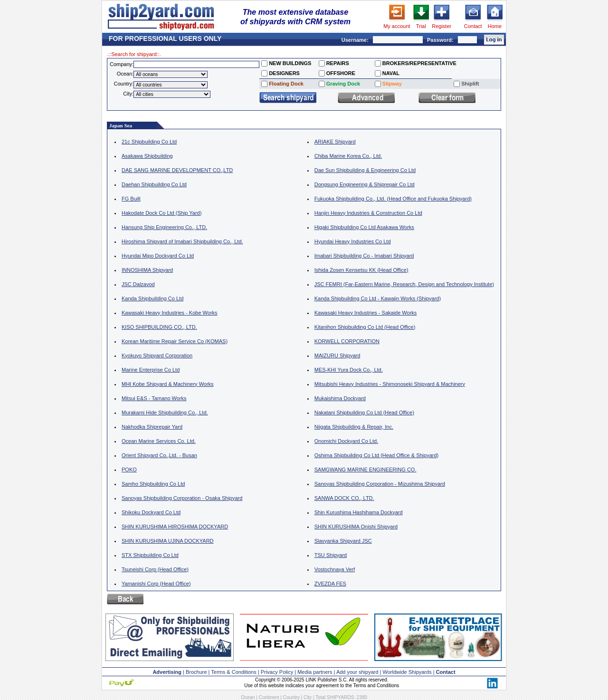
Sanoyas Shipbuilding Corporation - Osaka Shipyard (182, 498)
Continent (269, 697)
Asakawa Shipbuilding (147, 156)
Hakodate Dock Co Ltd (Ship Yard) (161, 213)
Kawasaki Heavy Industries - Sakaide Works (366, 313)
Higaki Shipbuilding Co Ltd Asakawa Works (364, 227)
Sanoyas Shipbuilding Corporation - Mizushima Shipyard (380, 484)
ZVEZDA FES (330, 584)
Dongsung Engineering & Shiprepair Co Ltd (365, 184)
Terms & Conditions (233, 672)
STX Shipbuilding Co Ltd (150, 555)
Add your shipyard (357, 672)
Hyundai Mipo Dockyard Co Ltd (158, 256)
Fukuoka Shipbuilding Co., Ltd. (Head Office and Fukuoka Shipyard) (393, 199)
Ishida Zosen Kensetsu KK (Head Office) (361, 270)
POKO (129, 470)
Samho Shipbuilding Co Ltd (153, 484)
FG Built (131, 199)
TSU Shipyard (331, 555)
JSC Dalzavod (138, 284)
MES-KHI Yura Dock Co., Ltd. (349, 370)
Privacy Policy (277, 672)
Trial (421, 26)
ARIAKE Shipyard (335, 142)
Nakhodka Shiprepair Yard (152, 427)
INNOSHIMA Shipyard (147, 270)
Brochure (196, 672)
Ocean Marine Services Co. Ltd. (159, 441)
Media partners (315, 672)
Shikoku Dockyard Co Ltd (151, 512)
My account (397, 26)
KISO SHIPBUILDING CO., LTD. (159, 327)
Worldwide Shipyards (407, 672)
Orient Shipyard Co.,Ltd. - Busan (159, 455)
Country (291, 697)
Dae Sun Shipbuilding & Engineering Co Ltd (365, 170)
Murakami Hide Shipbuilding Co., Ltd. (165, 412)
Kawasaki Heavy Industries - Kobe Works (170, 313)
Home (495, 26)
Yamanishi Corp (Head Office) (156, 584)
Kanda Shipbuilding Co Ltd (152, 298)
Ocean (248, 697)
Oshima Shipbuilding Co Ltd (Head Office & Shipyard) (377, 455)
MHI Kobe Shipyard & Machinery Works (168, 384)
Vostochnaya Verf (335, 569)
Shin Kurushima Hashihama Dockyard (359, 512)
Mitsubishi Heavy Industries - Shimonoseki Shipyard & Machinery (390, 384)
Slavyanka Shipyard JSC (343, 541)
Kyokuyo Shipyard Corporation (157, 355)
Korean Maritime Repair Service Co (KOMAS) (175, 341)
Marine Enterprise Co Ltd (151, 370)
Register (442, 26)
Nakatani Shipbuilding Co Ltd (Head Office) (364, 412)
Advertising (167, 672)
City (308, 697)
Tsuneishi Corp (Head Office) (155, 569)
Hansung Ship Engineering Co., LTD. (164, 227)
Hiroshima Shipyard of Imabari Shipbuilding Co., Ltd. (182, 241)
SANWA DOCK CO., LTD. (344, 498)
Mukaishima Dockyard (340, 398)
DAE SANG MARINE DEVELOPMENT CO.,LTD (177, 170)
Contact (473, 26)
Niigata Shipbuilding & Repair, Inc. (354, 427)
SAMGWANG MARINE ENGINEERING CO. (366, 470)
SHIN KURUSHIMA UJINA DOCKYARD (168, 541)
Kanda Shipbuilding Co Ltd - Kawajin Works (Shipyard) (378, 298)
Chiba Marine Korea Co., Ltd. (348, 156)
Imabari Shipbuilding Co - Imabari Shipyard (364, 256)
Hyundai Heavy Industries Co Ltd (353, 241)
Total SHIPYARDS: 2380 (341, 697)
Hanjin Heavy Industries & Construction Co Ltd (368, 213)
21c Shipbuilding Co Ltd (149, 142)
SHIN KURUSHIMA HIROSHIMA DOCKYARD (175, 527)
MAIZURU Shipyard (337, 355)
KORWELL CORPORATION (347, 341)
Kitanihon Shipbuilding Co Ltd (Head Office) (365, 327)
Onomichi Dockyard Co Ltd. (347, 441)
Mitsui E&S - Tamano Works (154, 398)
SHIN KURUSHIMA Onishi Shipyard (356, 527)
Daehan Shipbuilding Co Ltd (154, 184)
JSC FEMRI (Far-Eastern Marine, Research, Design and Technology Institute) (404, 284)
